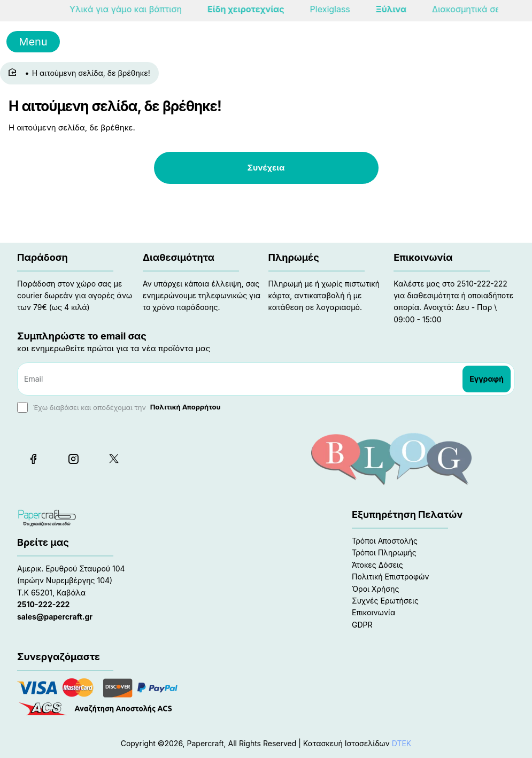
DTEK (402, 743)
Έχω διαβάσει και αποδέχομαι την (120, 408)
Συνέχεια (266, 168)
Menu (33, 42)
